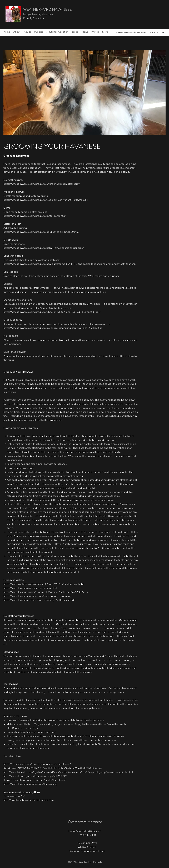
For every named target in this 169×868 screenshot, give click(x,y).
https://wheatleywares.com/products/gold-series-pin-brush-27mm (41, 232)
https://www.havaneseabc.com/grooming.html (30, 588)
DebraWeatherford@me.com (130, 33)
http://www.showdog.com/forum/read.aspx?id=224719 (35, 776)
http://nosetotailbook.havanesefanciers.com (29, 800)
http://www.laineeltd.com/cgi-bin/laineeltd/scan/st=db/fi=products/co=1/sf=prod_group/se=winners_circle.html (68, 772)
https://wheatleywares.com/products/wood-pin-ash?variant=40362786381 (46, 200)
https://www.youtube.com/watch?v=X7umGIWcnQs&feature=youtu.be (44, 584)
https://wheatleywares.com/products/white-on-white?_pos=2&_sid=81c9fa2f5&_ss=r (52, 312)
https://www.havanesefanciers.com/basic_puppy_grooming (37, 596)
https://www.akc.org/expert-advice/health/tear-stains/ (35, 780)
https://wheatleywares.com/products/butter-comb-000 (34, 216)
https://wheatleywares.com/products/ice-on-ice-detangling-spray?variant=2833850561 (53, 328)
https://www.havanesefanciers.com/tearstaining (30, 784)
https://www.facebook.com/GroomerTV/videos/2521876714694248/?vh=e (46, 592)
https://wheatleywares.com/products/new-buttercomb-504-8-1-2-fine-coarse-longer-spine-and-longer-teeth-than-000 (70, 264)
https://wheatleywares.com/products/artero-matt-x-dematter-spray (42, 184)
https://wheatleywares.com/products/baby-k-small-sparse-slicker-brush (44, 248)
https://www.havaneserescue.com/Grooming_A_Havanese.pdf (39, 600)
